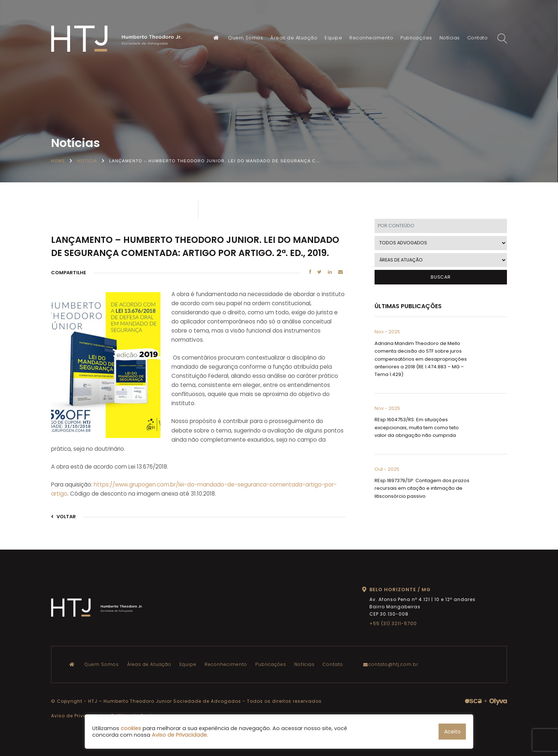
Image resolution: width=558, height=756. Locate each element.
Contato (478, 38)
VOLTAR (63, 517)
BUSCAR (441, 277)
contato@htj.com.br (392, 664)
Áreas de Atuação (294, 38)
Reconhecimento (371, 38)
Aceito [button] (452, 732)
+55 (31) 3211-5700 (393, 623)
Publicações (416, 38)
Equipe (333, 38)
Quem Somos (245, 38)
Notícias (450, 38)
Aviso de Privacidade (78, 716)
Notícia (87, 161)
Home (58, 161)
